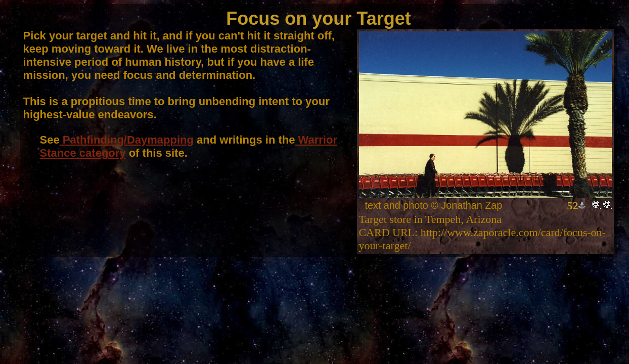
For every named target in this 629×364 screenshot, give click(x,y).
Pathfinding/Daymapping (127, 140)
